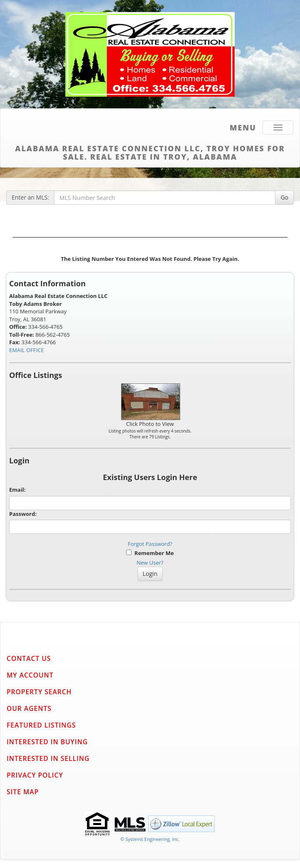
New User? (150, 563)
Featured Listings (41, 725)
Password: (23, 514)
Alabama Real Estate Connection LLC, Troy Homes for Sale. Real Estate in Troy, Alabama (150, 151)
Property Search (39, 692)
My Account (30, 675)
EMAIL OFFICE (27, 350)
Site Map (23, 792)
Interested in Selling (48, 758)
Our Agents (29, 708)
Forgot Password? (150, 544)
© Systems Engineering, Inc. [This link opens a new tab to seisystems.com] (150, 839)
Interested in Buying (47, 742)
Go (284, 197)
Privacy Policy (35, 775)
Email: (17, 490)
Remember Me (150, 553)
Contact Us (29, 658)
